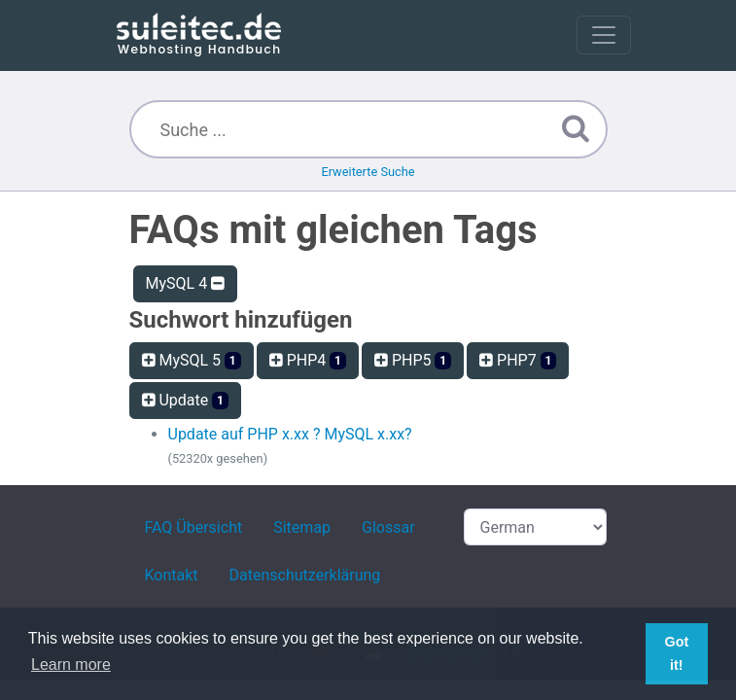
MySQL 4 (186, 283)
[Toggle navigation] (604, 35)
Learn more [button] (71, 665)
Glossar (388, 527)
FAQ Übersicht (194, 527)
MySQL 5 (192, 360)
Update (185, 400)
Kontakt (172, 575)
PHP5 (413, 360)
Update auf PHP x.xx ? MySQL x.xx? (290, 434)
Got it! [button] (676, 653)
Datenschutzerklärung (305, 575)
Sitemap (302, 527)
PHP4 (308, 360)
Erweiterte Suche (368, 172)
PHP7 (518, 360)
